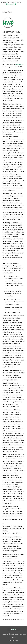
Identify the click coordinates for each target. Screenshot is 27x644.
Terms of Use (20, 65)
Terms (13, 637)
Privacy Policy (13, 641)
